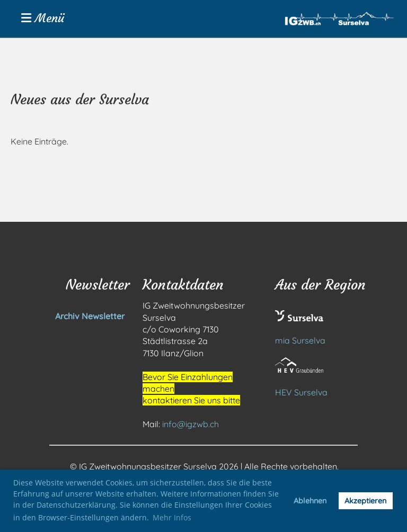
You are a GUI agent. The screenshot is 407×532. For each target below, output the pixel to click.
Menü (43, 18)
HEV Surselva (301, 392)
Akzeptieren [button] (365, 501)
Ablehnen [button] (310, 501)
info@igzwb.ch (191, 424)
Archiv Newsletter (68, 316)
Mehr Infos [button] (172, 517)
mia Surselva (300, 340)
